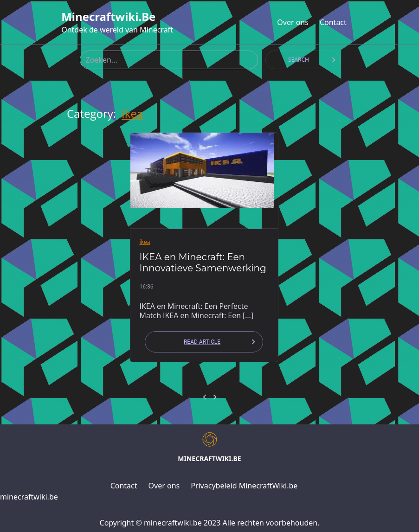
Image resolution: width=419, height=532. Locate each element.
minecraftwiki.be (108, 17)
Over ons (293, 22)
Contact (333, 22)
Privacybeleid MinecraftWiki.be (244, 486)
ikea (132, 114)
